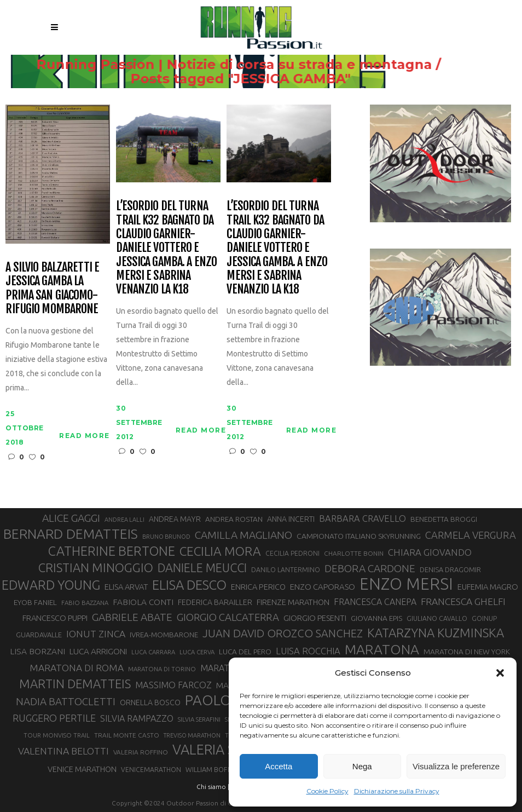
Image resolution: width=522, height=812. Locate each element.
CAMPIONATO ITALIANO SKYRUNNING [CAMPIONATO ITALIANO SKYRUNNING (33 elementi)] (359, 536)
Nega (362, 766)
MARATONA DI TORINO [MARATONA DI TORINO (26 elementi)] (162, 669)
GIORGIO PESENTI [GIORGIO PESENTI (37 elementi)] (315, 618)
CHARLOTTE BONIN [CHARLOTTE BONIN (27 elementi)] (354, 553)
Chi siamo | (213, 787)
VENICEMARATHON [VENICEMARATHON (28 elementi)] (151, 770)
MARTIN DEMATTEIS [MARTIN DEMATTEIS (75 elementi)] (75, 684)
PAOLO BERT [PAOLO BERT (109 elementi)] (227, 700)
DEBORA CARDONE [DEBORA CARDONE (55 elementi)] (370, 568)
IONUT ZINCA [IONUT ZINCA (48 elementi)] (96, 634)
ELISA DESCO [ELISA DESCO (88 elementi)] (189, 585)
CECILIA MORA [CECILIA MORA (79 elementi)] (220, 551)
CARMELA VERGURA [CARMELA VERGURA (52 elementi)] (471, 535)
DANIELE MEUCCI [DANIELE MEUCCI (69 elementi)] (202, 568)
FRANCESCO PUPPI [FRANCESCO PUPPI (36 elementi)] (55, 618)
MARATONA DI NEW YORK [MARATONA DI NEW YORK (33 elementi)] (467, 652)
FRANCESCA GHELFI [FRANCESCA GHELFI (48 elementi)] (463, 601)
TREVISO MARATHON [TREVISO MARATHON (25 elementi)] (192, 735)
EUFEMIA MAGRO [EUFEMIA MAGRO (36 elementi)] (488, 587)
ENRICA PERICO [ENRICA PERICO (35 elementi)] (258, 587)
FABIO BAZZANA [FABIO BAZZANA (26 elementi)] (85, 603)
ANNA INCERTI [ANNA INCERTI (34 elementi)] (291, 519)
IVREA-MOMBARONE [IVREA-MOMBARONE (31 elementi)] (164, 635)
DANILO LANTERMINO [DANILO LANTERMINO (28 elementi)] (286, 570)
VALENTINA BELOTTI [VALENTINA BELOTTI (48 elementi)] (63, 751)
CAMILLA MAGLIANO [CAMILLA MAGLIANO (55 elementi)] (243, 535)
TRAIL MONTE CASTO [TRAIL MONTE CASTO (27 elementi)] (127, 735)
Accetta (279, 766)
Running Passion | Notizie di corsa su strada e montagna (298, 65)
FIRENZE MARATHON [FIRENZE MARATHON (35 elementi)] (293, 602)
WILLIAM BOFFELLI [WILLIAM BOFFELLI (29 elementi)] (214, 769)
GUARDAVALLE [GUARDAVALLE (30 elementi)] (39, 635)
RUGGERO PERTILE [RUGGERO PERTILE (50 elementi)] (54, 718)
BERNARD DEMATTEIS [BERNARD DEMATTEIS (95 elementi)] (71, 534)
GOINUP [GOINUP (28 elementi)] (484, 618)
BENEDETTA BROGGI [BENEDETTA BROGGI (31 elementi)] (444, 519)
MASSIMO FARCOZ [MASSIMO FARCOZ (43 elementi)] (173, 685)
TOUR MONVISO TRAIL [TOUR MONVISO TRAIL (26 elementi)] (57, 735)
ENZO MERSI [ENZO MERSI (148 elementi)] (406, 584)
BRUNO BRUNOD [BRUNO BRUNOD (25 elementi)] (166, 537)
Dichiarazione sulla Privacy (397, 791)
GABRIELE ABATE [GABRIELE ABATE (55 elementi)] (132, 617)
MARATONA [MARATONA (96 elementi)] (382, 649)
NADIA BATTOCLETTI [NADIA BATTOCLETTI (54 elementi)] (66, 701)
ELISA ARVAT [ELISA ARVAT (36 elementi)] (126, 587)
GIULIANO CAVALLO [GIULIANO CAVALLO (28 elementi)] (437, 618)
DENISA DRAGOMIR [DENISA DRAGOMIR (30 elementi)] (450, 569)
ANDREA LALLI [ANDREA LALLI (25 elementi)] (124, 520)
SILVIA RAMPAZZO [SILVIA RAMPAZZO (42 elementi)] (137, 718)
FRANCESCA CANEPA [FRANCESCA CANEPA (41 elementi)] (375, 602)
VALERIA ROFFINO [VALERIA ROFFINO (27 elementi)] (141, 752)
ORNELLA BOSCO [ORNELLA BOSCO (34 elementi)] (150, 702)
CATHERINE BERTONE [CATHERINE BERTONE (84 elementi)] (112, 551)
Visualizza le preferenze (456, 766)
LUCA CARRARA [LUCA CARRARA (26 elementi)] (153, 652)
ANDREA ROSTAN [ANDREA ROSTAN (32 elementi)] (234, 519)
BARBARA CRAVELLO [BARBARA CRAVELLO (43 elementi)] (362, 519)
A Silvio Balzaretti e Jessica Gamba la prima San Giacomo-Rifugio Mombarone (52, 288)
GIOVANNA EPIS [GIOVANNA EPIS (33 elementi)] (376, 618)
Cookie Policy (327, 791)
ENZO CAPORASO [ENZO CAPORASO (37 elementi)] (323, 587)
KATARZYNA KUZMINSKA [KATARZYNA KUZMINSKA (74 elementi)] (436, 633)
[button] (500, 673)
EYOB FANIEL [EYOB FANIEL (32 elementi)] (35, 602)
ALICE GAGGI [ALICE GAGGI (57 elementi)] (71, 518)
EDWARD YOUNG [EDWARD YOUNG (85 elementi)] (51, 585)
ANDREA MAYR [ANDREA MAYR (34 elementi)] (175, 519)
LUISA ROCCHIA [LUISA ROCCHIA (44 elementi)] (308, 651)
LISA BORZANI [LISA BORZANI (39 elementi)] (37, 651)
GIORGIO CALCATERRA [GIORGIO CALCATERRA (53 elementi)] (228, 617)
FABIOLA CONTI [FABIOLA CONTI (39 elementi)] (143, 602)
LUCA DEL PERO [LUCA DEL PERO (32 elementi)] (245, 652)
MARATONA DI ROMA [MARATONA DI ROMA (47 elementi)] (77, 668)
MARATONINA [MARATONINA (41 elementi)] (228, 668)
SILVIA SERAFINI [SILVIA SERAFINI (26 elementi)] (199, 719)
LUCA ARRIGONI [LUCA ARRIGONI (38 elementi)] (98, 651)
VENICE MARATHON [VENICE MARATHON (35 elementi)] (82, 769)
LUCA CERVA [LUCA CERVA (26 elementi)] (197, 652)
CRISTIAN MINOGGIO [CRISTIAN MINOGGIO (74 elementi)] (96, 568)
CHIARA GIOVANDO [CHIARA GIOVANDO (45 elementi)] (430, 552)
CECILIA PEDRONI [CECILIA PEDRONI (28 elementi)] (292, 553)
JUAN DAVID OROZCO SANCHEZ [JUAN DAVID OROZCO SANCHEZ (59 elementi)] (283, 633)
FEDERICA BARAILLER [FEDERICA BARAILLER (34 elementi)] (215, 602)
